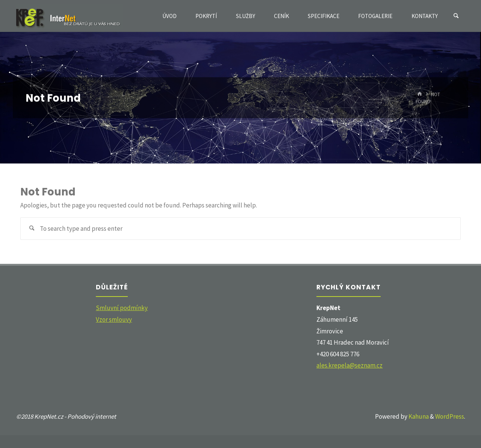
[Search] (456, 16)
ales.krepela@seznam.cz (349, 365)
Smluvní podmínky (122, 308)
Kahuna (418, 416)
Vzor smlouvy (114, 319)
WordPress (450, 416)
